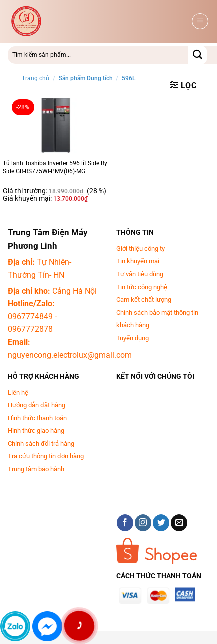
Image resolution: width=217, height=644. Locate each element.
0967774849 (30, 317)
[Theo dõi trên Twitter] (161, 523)
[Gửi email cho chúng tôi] (179, 523)
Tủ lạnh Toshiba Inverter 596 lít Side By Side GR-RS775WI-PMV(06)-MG (55, 167)
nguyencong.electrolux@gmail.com (70, 355)
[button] (200, 21)
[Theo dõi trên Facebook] (125, 523)
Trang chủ (35, 78)
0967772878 (30, 329)
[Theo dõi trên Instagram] (143, 523)
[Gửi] (198, 55)
